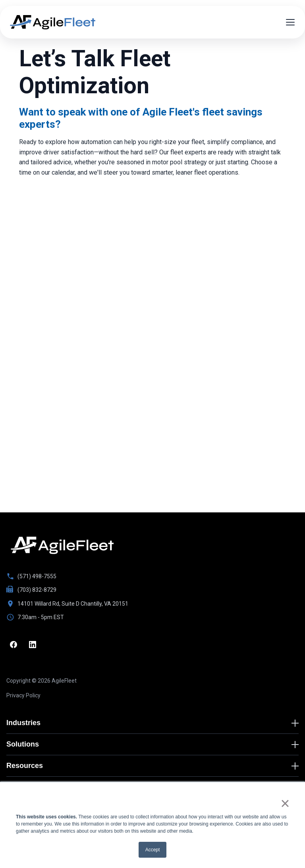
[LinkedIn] (33, 645)
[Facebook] (14, 645)
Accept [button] (153, 850)
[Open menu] (290, 22)
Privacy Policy (23, 695)
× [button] (285, 803)
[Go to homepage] (62, 545)
